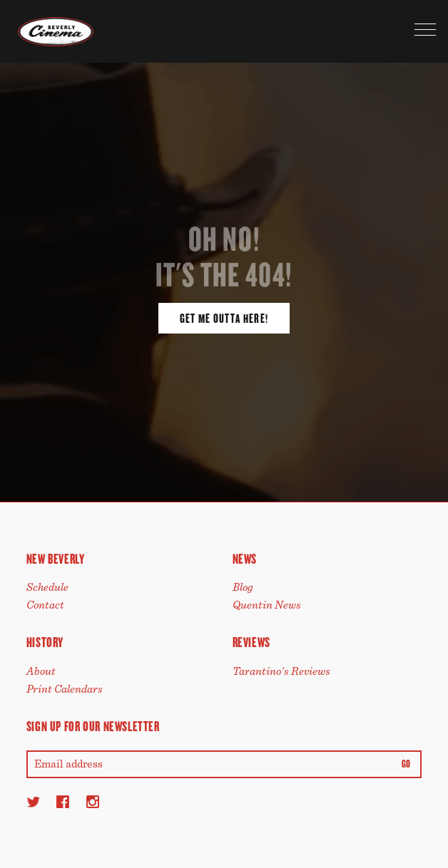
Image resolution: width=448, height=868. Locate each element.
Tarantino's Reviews (281, 671)
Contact (45, 605)
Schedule (47, 587)
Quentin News (267, 605)
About (41, 671)
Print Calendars (65, 689)
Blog (243, 587)
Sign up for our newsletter (93, 727)
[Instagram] (93, 802)
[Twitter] (33, 802)
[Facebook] (63, 802)
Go (406, 764)
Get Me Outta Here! (224, 319)
